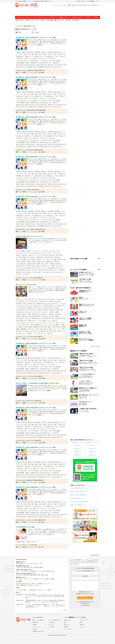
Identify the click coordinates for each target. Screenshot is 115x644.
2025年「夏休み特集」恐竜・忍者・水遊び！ (26, 584)
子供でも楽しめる (20, 312)
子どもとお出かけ (42, 301)
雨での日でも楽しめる (57, 67)
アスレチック (39, 571)
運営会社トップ (67, 620)
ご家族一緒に (27, 56)
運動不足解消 (24, 329)
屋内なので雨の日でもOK (42, 65)
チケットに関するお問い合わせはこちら (85, 602)
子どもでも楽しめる (20, 301)
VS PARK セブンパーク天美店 (23, 190)
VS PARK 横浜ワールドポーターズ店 (25, 520)
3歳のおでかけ (93, 446)
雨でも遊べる (28, 318)
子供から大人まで (33, 310)
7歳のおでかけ (93, 452)
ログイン (98, 1)
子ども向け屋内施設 (56, 61)
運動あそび (50, 327)
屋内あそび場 (56, 63)
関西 (56, 20)
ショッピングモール (51, 323)
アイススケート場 (31, 579)
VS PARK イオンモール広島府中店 (25, 70)
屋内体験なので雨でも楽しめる (45, 67)
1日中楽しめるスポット (21, 266)
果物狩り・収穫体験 (50, 579)
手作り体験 (23, 567)
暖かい (49, 260)
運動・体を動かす (57, 327)
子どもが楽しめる (51, 299)
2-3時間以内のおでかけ (41, 304)
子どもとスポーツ (50, 253)
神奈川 (33, 20)
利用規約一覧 (35, 622)
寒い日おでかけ (45, 255)
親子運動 (63, 327)
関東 (27, 20)
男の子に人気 (37, 268)
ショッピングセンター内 (41, 323)
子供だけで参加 (60, 310)
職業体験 (41, 567)
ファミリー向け (19, 54)
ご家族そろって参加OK (21, 262)
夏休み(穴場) (51, 52)
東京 (30, 20)
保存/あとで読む (80, 1)
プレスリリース (83, 627)
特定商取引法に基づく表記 (38, 631)
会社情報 (82, 625)
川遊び (52, 571)
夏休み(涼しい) (44, 52)
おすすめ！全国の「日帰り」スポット (80, 488)
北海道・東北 (18, 20)
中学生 (29, 54)
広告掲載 (34, 625)
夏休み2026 (24, 132)
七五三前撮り (28, 542)
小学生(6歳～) (23, 251)
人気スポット (61, 266)
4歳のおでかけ (78, 449)
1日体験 (53, 266)
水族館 (46, 575)
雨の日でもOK (79, 5)
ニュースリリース (36, 627)
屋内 (50, 61)
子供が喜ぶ (46, 310)
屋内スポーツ (32, 255)
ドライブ (30, 59)
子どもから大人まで (43, 299)
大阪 (58, 20)
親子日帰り (52, 264)
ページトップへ (95, 555)
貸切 (50, 329)
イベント (27, 17)
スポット (19, 17)
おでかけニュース (77, 17)
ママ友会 (25, 59)
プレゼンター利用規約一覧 (54, 620)
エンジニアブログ (68, 629)
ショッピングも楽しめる (52, 321)
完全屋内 (27, 63)
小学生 (25, 54)
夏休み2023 (19, 316)
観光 (41, 563)
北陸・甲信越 (50, 20)
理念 (65, 622)
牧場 (34, 563)
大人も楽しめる (26, 274)
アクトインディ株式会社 (81, 617)
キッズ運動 (62, 325)
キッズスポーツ (53, 251)
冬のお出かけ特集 (49, 270)
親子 (39, 333)
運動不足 (18, 329)
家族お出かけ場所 (32, 264)
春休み (74, 5)
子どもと (27, 301)
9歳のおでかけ (93, 455)
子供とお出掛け (57, 301)
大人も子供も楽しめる (58, 272)
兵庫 (63, 20)
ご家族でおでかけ (62, 54)
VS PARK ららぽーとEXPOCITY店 (25, 401)
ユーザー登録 (19, 590)
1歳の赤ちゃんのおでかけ (93, 442)
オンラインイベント (39, 17)
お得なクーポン (20, 571)
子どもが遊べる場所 (60, 299)
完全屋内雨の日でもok (35, 63)
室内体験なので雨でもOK (33, 67)
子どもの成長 (54, 260)
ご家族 (40, 54)
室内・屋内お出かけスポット (46, 63)
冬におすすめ (28, 270)
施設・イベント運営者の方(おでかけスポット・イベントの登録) (37, 590)
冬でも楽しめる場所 (20, 270)
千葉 (36, 20)
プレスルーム (51, 625)
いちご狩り (43, 579)
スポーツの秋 (19, 253)
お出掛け (25, 304)
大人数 (29, 329)
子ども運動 (25, 327)
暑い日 (52, 257)
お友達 (55, 331)
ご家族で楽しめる (20, 56)
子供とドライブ (44, 59)
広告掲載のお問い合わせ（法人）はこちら (85, 594)
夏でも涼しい (39, 260)
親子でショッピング (60, 323)
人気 (57, 266)
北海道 (23, 20)
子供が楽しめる (52, 310)
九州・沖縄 (75, 20)
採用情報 (66, 627)
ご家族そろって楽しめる (47, 54)
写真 (20, 331)
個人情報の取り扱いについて (85, 592)
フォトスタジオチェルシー (23, 545)
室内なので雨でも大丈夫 (62, 65)
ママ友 (56, 56)
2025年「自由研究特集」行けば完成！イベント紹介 (27, 585)
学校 (63, 329)
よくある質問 (51, 622)
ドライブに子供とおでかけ (22, 61)
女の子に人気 (23, 268)
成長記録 (59, 260)
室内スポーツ (19, 255)
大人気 (18, 268)
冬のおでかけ (35, 270)
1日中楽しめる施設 (31, 266)
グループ (33, 329)
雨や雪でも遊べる (40, 257)
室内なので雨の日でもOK (21, 67)
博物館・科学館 (37, 575)
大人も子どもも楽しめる (47, 272)
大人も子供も (57, 308)
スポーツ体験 (34, 253)
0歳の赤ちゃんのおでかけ (78, 442)
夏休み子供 (30, 308)
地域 (17, 331)
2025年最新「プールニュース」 (44, 584)
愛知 (44, 20)
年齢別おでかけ (63, 17)
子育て (88, 17)
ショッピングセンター (31, 323)
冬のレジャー (56, 270)
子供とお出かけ (37, 306)
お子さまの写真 (25, 331)
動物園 (21, 563)
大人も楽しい (19, 274)
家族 (36, 54)
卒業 (47, 331)
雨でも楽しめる (20, 575)
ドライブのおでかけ (44, 61)
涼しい (45, 260)
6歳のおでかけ (78, 452)
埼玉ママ (28, 325)
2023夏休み (30, 333)
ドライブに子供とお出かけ (33, 61)
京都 (60, 20)
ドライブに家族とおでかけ (36, 56)
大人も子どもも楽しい (37, 272)
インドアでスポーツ (37, 251)
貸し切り (46, 329)
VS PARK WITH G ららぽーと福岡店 (25, 229)
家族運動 (30, 327)
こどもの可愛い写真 (41, 331)
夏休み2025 (24, 52)
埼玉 (38, 20)
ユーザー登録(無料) (90, 1)
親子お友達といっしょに (21, 333)
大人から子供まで (37, 308)
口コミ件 (33, 72)
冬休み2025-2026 (52, 268)
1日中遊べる (38, 266)
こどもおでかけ (63, 304)
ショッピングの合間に (42, 321)
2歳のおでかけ (78, 446)
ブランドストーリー (84, 620)
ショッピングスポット (21, 323)
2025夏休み (19, 52)
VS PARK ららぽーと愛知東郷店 (24, 480)
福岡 (79, 20)
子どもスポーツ (57, 253)
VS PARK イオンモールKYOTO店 (24, 150)
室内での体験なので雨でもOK (48, 318)
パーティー (54, 329)
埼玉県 (32, 325)
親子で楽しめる (19, 299)
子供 (27, 310)
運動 (46, 327)
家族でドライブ (36, 59)
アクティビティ (44, 268)
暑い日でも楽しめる (32, 260)
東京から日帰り (45, 264)
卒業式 (51, 331)
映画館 (31, 575)
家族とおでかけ (58, 314)
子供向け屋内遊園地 (20, 63)
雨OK (52, 65)
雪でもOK (47, 257)
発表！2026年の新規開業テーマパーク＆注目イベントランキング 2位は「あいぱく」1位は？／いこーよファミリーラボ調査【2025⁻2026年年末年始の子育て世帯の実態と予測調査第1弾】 (45, 596)
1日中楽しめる (58, 264)
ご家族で (55, 54)
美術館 (43, 575)
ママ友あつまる (62, 56)
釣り (32, 563)
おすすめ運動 (56, 325)
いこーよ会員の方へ (85, 605)
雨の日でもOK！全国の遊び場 (78, 495)
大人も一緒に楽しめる (27, 272)
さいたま (44, 325)
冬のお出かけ (41, 270)
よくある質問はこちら (85, 603)
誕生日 (38, 329)
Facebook (35, 629)
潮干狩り (37, 579)
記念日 (42, 329)
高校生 (33, 54)
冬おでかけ (61, 268)
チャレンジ (38, 255)
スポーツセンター (41, 253)
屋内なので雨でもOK (20, 65)
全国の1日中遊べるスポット (78, 498)
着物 (23, 542)
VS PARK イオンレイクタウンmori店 (25, 278)
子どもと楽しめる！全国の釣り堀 (79, 502)
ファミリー (63, 52)
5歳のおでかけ (93, 449)
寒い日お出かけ (52, 255)
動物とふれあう (87, 5)
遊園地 (18, 563)
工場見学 (18, 567)
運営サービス (67, 625)
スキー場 (24, 579)
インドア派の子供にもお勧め (47, 306)
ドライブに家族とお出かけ (48, 56)
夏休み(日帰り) (31, 52)
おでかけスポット (55, 304)
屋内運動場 (35, 327)
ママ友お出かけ (19, 59)
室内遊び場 (26, 575)
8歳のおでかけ (78, 455)
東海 (42, 20)
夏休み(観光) (57, 52)
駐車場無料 (33, 571)
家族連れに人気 (30, 268)
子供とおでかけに (29, 306)
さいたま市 (50, 325)
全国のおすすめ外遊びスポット (78, 505)
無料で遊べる (27, 571)
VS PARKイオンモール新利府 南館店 (25, 110)
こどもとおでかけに (20, 306)
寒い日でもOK (59, 255)
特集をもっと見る (96, 346)
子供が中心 (40, 310)
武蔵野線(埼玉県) (38, 325)
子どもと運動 (19, 327)
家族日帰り (39, 264)
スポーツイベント (26, 253)
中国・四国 (68, 20)
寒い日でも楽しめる (32, 257)
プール (38, 563)
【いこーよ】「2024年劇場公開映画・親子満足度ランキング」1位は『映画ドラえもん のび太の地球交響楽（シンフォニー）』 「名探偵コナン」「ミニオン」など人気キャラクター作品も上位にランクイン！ (45, 606)
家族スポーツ (25, 255)
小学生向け (29, 251)
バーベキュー (27, 563)
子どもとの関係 (50, 301)
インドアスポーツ (45, 251)
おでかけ (48, 304)
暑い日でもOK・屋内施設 (21, 260)
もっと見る (64, 610)
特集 (96, 17)
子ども (36, 299)
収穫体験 (36, 567)
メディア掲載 (51, 627)
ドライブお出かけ (52, 59)
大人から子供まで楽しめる (47, 308)
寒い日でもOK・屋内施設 (21, 257)
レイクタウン (19, 325)
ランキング (52, 17)
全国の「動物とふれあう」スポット (79, 492)
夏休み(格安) (38, 52)
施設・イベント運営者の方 (38, 620)
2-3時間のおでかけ (31, 304)
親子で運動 (41, 327)
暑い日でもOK (57, 257)
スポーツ (59, 251)
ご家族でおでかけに (36, 314)
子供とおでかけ (28, 312)
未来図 (81, 622)
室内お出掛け (19, 304)
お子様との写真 (33, 331)
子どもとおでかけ (34, 301)
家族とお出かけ (44, 314)
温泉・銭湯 (19, 579)
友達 (42, 333)
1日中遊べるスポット (95, 5)
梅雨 (49, 65)
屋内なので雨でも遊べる (31, 65)
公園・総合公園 (46, 571)
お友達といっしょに (61, 331)
